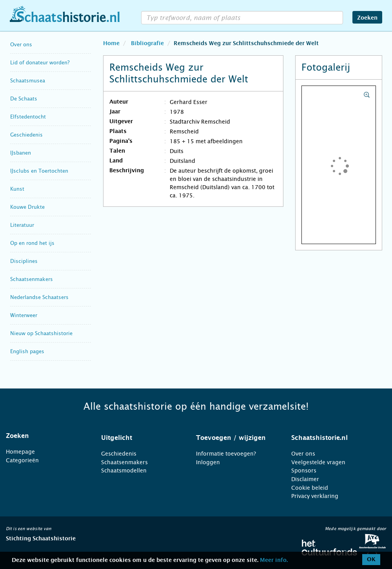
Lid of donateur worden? (40, 63)
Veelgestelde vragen (318, 462)
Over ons (21, 45)
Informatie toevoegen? (226, 454)
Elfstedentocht (28, 117)
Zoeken (367, 18)
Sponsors (304, 471)
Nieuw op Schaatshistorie (41, 333)
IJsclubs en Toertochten (39, 171)
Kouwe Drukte (27, 207)
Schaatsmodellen (124, 471)
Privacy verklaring (315, 496)
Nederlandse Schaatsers (39, 297)
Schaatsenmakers (32, 279)
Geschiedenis (26, 135)
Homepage (20, 452)
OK (371, 560)
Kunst (17, 189)
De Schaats (24, 99)
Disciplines (24, 261)
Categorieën (22, 460)
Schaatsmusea (28, 81)
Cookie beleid (310, 488)
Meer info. (274, 560)
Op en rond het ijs (32, 243)
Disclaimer (305, 479)
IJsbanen (21, 153)
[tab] (44, 436)
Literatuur (22, 225)
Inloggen (208, 462)
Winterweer (24, 315)
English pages (27, 351)
